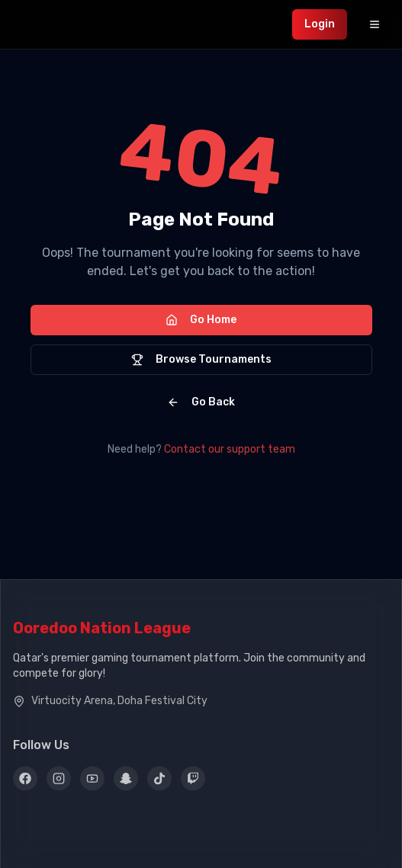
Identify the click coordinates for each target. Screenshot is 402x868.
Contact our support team (230, 449)
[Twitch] (193, 780)
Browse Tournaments (201, 359)
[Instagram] (59, 780)
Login (320, 24)
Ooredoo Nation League (102, 629)
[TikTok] (159, 780)
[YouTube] (92, 780)
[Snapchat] (126, 780)
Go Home (201, 320)
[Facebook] (25, 780)
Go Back (201, 402)
